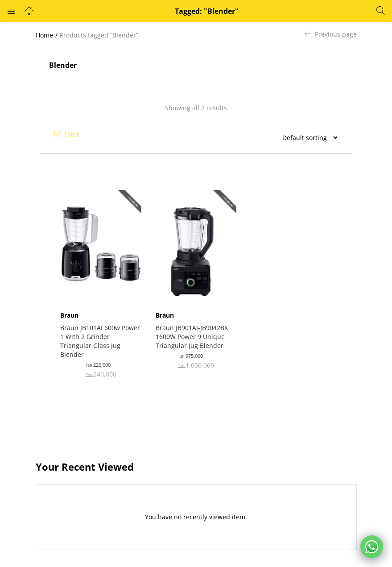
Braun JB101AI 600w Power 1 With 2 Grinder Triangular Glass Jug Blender (97, 336)
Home (44, 35)
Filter (66, 135)
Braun (72, 310)
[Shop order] (306, 137)
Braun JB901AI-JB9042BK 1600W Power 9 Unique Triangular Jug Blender (194, 331)
